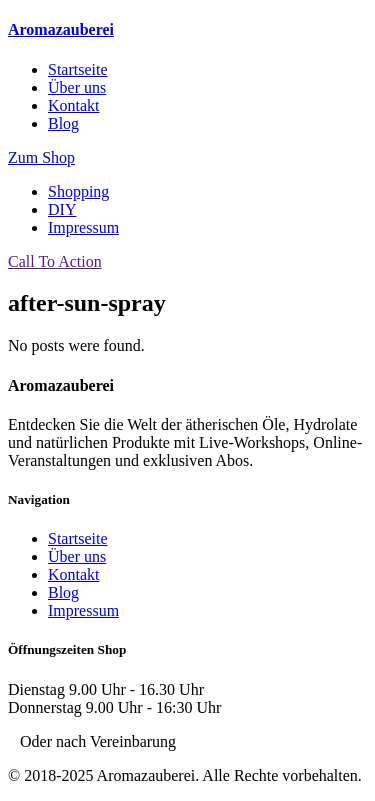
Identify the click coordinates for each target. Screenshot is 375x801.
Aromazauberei (61, 29)
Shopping (78, 191)
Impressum (83, 227)
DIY (62, 209)
